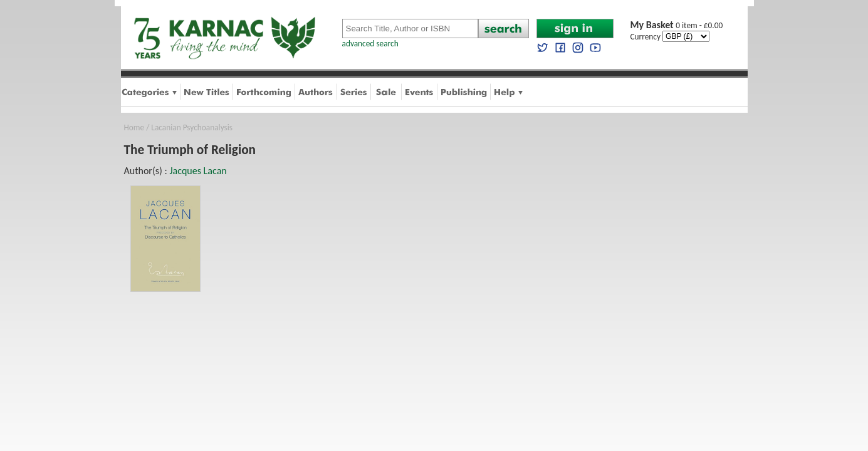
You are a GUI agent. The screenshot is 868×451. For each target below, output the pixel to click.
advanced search (370, 44)
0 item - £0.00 (677, 25)
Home (134, 127)
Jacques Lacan (198, 171)
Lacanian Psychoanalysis (192, 127)
